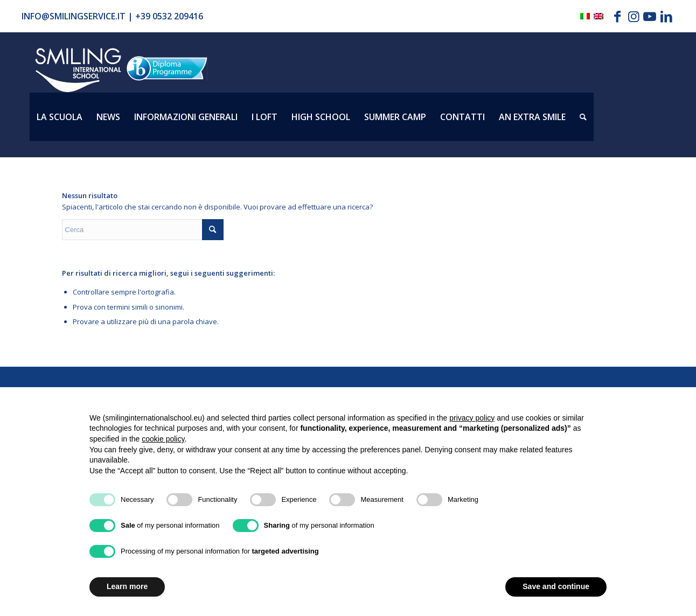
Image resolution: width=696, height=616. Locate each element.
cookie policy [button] (163, 439)
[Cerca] (583, 117)
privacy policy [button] (472, 418)
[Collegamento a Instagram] (634, 16)
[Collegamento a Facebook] (618, 16)
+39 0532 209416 (169, 16)
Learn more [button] (127, 586)
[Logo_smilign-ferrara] (78, 70)
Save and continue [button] (556, 586)
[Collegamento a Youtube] (650, 16)
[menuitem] (60, 117)
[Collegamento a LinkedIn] (666, 16)
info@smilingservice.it (74, 16)
